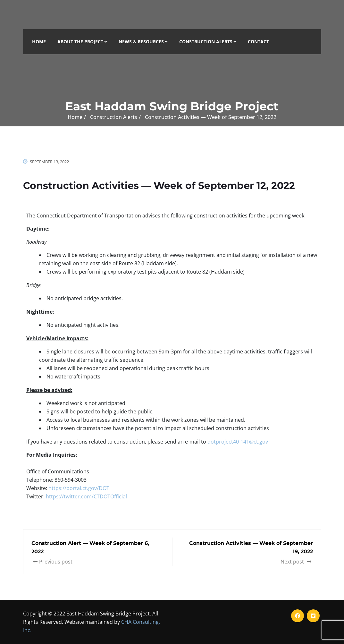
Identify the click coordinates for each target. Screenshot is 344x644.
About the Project (82, 42)
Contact (258, 42)
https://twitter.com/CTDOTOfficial (86, 496)
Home (39, 42)
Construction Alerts (208, 42)
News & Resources (143, 42)
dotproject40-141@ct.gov (238, 442)
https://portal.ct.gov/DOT (79, 488)
